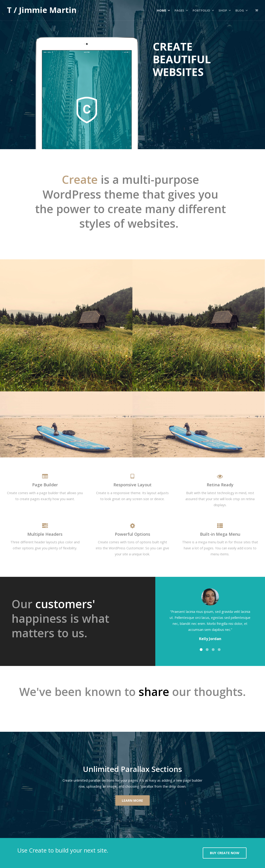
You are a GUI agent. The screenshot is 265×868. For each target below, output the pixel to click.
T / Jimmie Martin (42, 10)
